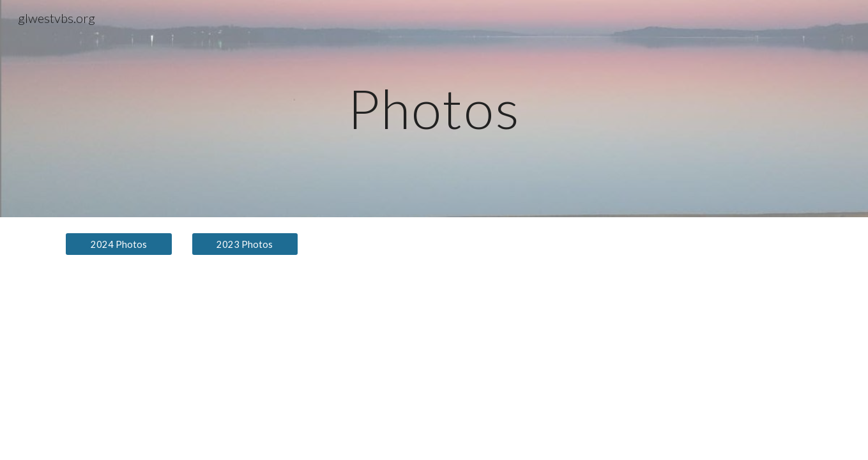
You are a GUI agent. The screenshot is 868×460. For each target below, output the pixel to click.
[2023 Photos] (245, 244)
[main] (434, 108)
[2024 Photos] (119, 244)
